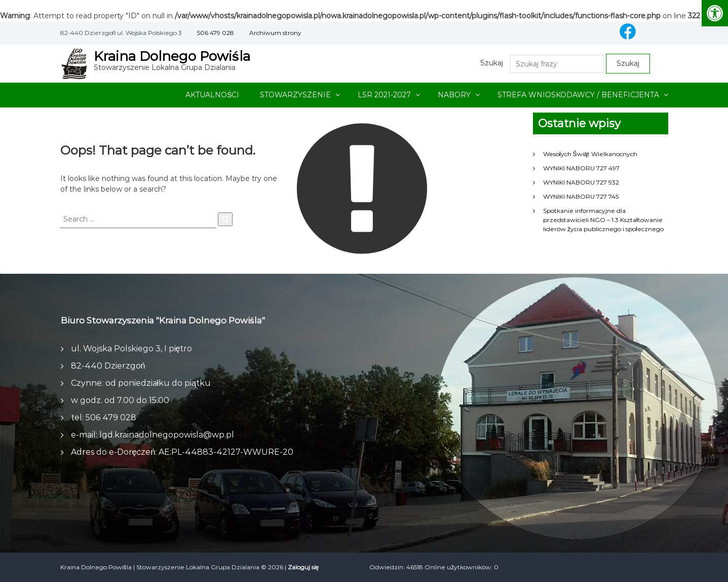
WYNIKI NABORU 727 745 (581, 196)
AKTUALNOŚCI (212, 95)
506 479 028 (216, 33)
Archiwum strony (275, 33)
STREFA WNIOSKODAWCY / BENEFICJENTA (578, 95)
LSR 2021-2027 (384, 95)
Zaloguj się (303, 567)
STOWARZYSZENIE (295, 95)
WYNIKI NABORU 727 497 (581, 168)
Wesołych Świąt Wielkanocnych (590, 154)
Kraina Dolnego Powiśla (172, 56)
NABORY (454, 95)
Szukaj (492, 63)
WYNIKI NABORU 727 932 (581, 182)
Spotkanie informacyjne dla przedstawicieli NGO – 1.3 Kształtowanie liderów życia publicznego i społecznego (603, 220)
